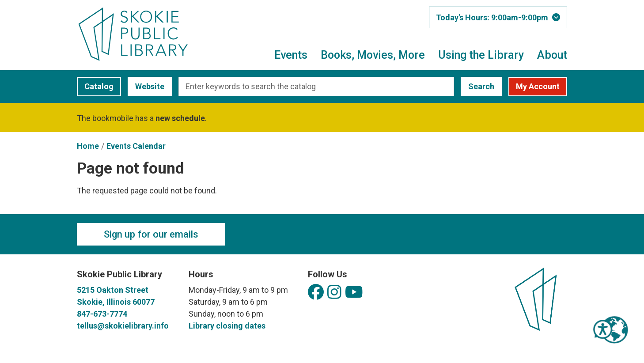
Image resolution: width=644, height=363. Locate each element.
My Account (538, 86)
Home (88, 146)
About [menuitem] (552, 55)
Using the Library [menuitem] (481, 55)
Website (146, 86)
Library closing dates (227, 326)
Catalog (95, 86)
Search (481, 86)
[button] (498, 17)
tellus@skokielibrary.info (123, 326)
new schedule (180, 118)
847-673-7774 (102, 314)
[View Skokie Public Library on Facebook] (316, 293)
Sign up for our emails (151, 234)
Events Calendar (136, 146)
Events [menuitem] (291, 55)
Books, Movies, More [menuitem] (373, 55)
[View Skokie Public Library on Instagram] (334, 293)
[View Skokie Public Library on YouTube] (354, 293)
